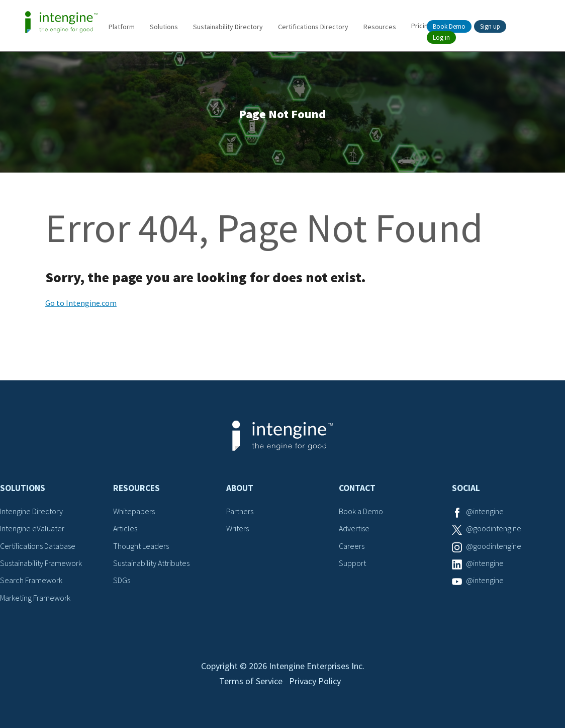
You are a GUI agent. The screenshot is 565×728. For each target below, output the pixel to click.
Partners (240, 511)
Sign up (490, 26)
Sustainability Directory (228, 27)
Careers (352, 546)
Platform (122, 27)
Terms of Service (251, 681)
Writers (238, 528)
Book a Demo (361, 511)
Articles (125, 528)
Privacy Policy (315, 681)
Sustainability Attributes (151, 563)
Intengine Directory (31, 511)
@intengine (485, 511)
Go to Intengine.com (81, 303)
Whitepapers (134, 511)
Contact (357, 488)
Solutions (164, 27)
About (240, 488)
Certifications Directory (313, 27)
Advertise (354, 528)
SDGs (122, 580)
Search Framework (31, 580)
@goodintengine (494, 528)
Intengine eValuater (32, 528)
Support (352, 563)
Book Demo (449, 26)
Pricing (421, 26)
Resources (380, 27)
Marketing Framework (35, 598)
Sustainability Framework (41, 563)
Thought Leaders (141, 546)
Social (466, 488)
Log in (441, 37)
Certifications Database (38, 546)
